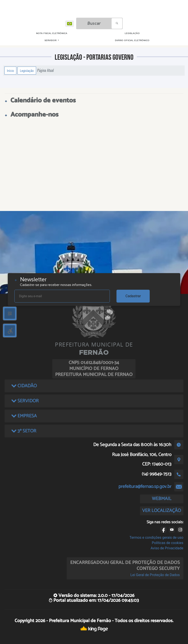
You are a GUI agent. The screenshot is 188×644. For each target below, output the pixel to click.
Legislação (27, 71)
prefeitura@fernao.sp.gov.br (145, 487)
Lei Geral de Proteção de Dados (155, 575)
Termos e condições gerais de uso (156, 538)
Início (10, 71)
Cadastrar (133, 296)
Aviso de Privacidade (167, 548)
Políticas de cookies (168, 543)
